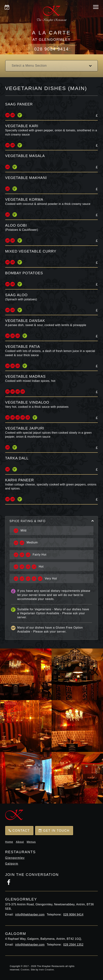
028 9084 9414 (51, 49)
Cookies (25, 970)
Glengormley (15, 858)
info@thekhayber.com (30, 915)
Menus (31, 842)
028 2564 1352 (73, 945)
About (20, 842)
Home (9, 842)
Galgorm (12, 864)
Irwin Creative (46, 970)
